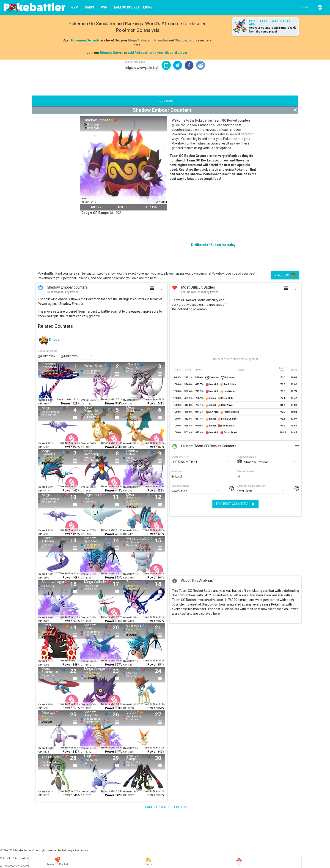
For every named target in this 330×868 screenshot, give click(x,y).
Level (84, 198)
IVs (83, 202)
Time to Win (64, 400)
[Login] (303, 7)
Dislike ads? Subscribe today (213, 245)
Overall (43, 400)
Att (93, 207)
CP (158, 202)
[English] (320, 7)
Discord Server (111, 53)
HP (148, 207)
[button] (178, 65)
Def (121, 207)
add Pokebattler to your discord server (158, 53)
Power (66, 403)
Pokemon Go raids (85, 40)
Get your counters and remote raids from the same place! (273, 30)
